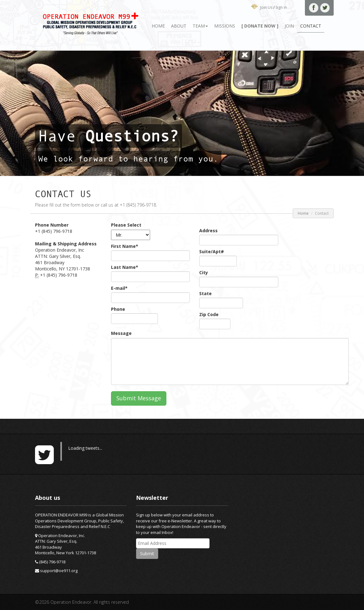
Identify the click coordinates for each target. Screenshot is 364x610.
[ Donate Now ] (260, 26)
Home (158, 26)
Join (289, 26)
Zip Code (209, 314)
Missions (225, 26)
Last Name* (125, 267)
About (179, 26)
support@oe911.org (59, 571)
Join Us (266, 7)
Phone (118, 309)
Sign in (281, 7)
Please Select (126, 225)
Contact (311, 26)
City (204, 272)
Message (121, 333)
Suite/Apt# (212, 251)
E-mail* (119, 288)
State (205, 293)
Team (200, 26)
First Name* (125, 246)
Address (208, 231)
